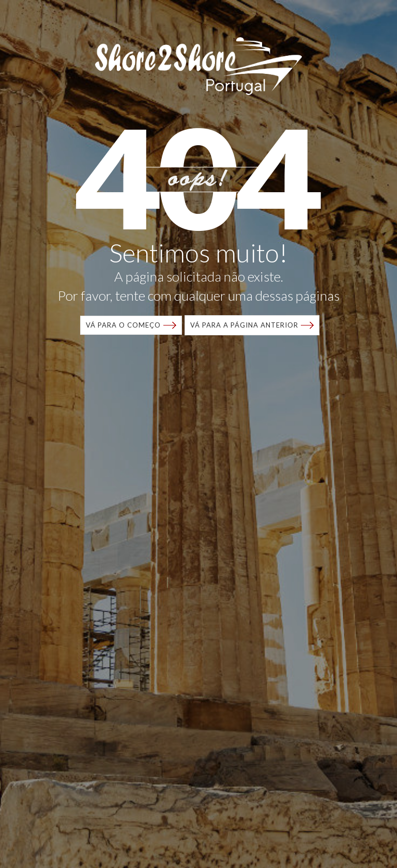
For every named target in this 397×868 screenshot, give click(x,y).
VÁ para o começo (123, 325)
